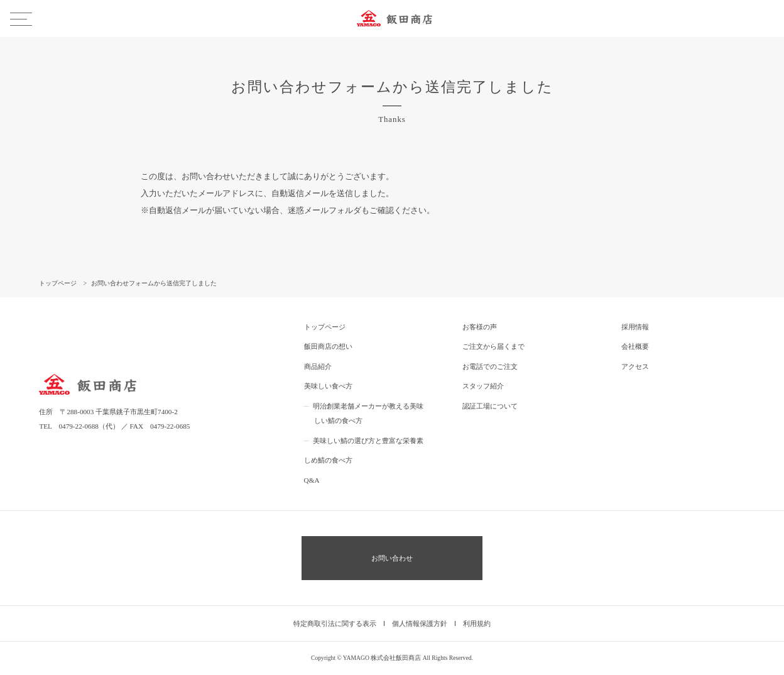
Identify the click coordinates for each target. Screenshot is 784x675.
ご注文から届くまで (493, 346)
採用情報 (635, 327)
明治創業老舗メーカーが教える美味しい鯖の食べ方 (368, 414)
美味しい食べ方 (328, 386)
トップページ (325, 327)
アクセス (635, 366)
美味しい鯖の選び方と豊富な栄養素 (368, 441)
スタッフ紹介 (483, 386)
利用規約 (477, 623)
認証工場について (490, 406)
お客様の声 (480, 327)
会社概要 (635, 346)
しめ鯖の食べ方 (328, 460)
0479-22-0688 (78, 426)
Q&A (312, 480)
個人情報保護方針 (420, 623)
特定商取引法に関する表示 (335, 623)
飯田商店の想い (328, 346)
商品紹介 (318, 366)
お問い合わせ (392, 558)
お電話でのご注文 (490, 366)
